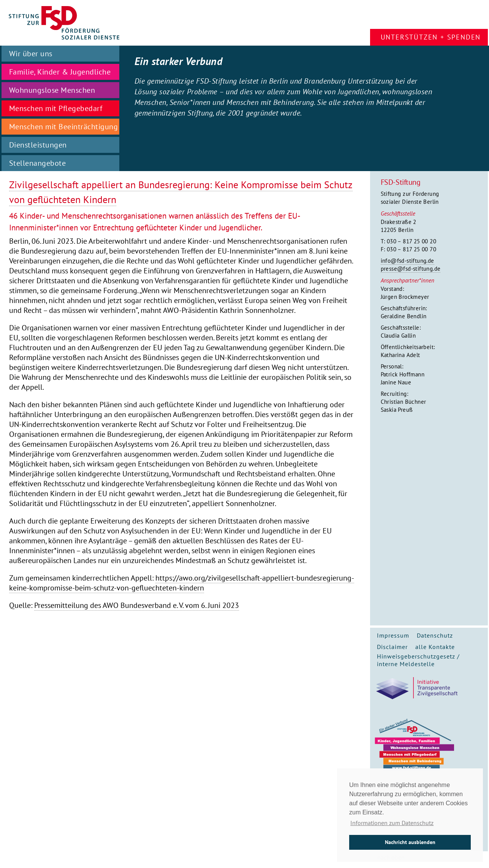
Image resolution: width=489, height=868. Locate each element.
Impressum (393, 635)
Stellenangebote (38, 163)
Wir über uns (31, 54)
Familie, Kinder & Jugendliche (60, 72)
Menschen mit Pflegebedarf (56, 108)
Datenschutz (435, 635)
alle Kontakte (435, 647)
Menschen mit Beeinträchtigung (64, 127)
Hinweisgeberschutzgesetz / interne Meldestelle (418, 660)
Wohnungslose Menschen (52, 90)
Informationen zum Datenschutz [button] (392, 823)
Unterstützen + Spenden (431, 37)
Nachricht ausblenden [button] (410, 842)
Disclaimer (392, 647)
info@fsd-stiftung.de (407, 261)
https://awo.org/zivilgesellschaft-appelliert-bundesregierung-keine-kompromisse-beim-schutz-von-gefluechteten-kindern (182, 583)
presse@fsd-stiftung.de (411, 269)
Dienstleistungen (38, 145)
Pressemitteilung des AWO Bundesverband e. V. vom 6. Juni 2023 (137, 605)
